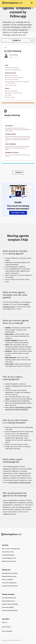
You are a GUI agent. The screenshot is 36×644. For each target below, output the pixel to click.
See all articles (6, 627)
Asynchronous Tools (8, 552)
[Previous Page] (18, 172)
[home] (12, 3)
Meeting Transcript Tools (9, 561)
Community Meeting (8, 607)
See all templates (7, 631)
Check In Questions (7, 580)
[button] (32, 3)
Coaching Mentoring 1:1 (9, 601)
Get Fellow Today (18, 213)
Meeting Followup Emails (9, 576)
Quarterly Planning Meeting (10, 604)
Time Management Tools (9, 558)
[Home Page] (11, 534)
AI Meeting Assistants (8, 555)
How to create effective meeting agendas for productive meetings (18, 408)
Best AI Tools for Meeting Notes (11, 549)
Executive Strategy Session (10, 610)
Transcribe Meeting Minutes (10, 586)
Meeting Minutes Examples (10, 573)
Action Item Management (9, 583)
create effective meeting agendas (19, 482)
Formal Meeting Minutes (9, 598)
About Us (5, 622)
